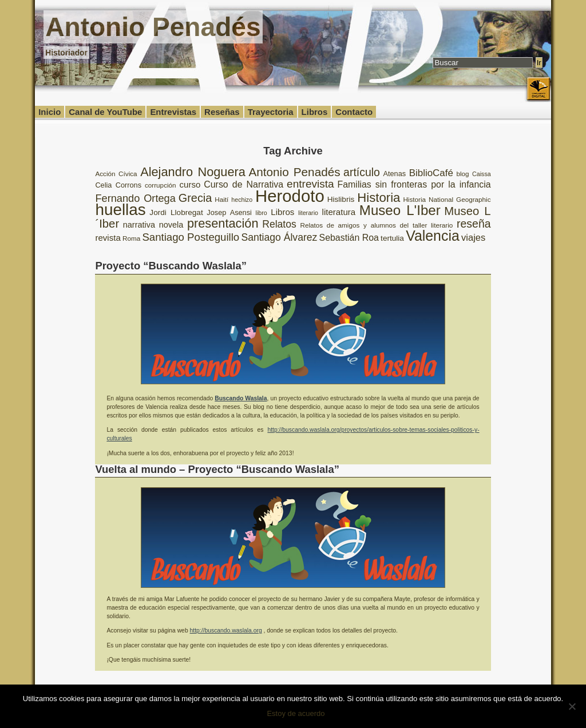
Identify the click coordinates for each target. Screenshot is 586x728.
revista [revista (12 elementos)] (108, 238)
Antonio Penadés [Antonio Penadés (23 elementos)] (294, 172)
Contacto (354, 112)
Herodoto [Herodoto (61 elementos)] (290, 196)
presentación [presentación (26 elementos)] (223, 223)
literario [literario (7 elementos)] (308, 213)
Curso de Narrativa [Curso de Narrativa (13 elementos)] (243, 184)
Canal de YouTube (105, 112)
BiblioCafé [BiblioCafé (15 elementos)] (431, 173)
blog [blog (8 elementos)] (462, 174)
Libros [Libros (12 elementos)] (282, 212)
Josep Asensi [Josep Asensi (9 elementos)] (229, 212)
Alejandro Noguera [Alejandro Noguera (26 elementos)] (193, 172)
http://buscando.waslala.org (226, 630)
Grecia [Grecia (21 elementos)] (195, 198)
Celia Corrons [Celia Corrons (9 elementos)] (118, 185)
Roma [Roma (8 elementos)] (131, 238)
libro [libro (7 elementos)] (262, 213)
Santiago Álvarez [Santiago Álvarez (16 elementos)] (279, 237)
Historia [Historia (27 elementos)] (379, 198)
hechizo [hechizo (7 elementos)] (242, 200)
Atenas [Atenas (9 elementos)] (394, 174)
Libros (315, 112)
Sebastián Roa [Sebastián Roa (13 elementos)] (349, 238)
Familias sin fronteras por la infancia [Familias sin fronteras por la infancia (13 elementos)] (414, 184)
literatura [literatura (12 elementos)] (339, 212)
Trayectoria (271, 112)
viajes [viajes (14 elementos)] (473, 238)
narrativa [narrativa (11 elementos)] (139, 225)
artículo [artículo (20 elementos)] (362, 172)
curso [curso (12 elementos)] (190, 184)
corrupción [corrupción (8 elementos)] (161, 185)
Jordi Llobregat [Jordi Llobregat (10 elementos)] (176, 212)
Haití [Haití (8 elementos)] (221, 199)
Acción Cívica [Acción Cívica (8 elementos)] (116, 174)
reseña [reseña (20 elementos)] (474, 224)
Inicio (50, 112)
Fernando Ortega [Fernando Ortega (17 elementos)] (135, 198)
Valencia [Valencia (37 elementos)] (433, 236)
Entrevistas (173, 112)
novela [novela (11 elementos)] (171, 225)
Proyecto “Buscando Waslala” (171, 266)
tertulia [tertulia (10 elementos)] (392, 238)
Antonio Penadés (153, 27)
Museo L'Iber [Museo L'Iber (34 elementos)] (400, 210)
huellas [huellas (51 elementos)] (120, 210)
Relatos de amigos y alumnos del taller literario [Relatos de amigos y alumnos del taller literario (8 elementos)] (376, 225)
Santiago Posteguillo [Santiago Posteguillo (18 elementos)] (191, 237)
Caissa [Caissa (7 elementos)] (482, 174)
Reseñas (222, 112)
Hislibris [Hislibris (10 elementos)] (341, 199)
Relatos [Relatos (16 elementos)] (279, 224)
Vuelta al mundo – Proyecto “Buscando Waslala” (217, 469)
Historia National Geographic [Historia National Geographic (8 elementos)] (447, 199)
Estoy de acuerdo (296, 713)
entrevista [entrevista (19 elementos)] (310, 184)
